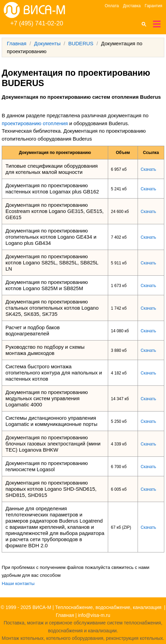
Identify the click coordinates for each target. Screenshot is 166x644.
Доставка (132, 6)
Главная (17, 43)
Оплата (112, 6)
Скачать (148, 169)
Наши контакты (18, 583)
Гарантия (154, 6)
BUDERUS (81, 43)
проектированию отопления (35, 123)
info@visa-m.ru (94, 615)
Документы (47, 43)
